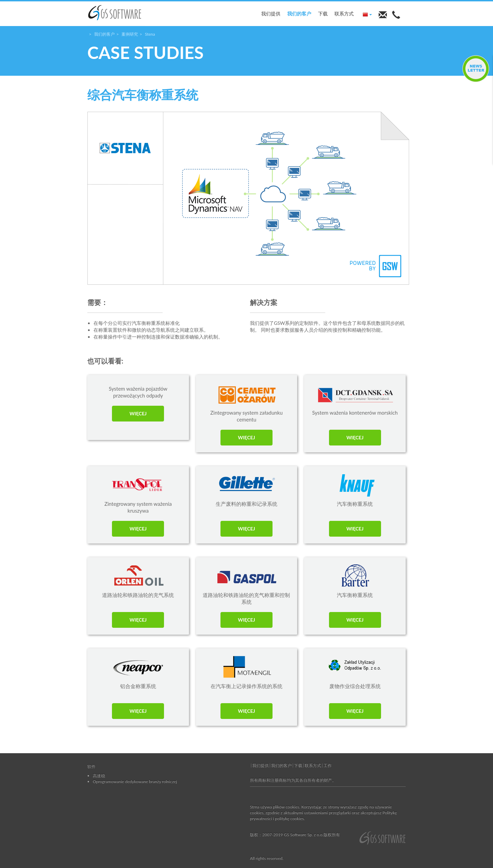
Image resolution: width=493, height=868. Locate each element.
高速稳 (99, 776)
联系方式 (344, 14)
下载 (323, 14)
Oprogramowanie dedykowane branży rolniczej (135, 781)
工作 (328, 765)
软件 (91, 766)
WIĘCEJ (138, 413)
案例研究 (130, 34)
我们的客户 (299, 14)
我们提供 (271, 14)
